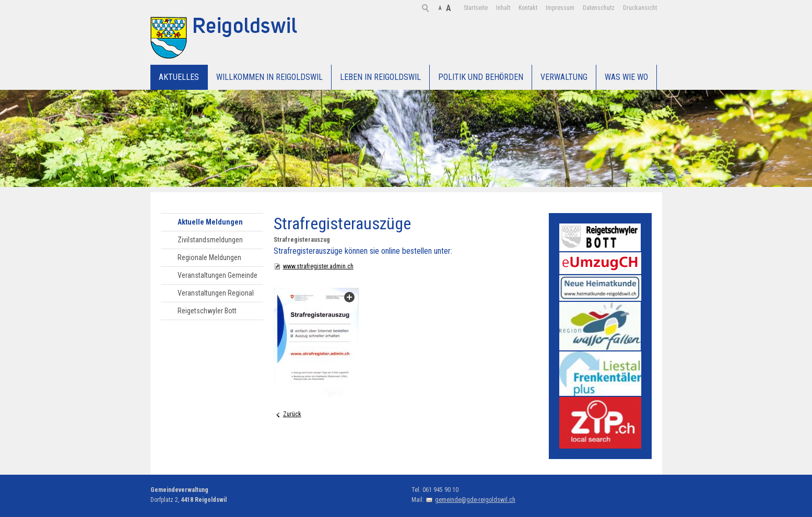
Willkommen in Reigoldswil (269, 77)
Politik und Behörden (481, 77)
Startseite (437, 8)
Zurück (292, 414)
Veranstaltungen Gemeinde (217, 275)
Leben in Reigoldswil (380, 77)
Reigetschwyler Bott (207, 311)
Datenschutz (560, 8)
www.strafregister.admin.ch (318, 266)
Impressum (521, 8)
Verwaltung (564, 77)
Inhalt (464, 8)
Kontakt (489, 8)
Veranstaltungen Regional (216, 293)
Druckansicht (601, 8)
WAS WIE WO (626, 77)
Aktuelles (179, 77)
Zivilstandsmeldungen (210, 240)
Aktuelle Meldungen (210, 222)
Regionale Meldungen (209, 257)
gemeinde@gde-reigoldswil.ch (475, 500)
